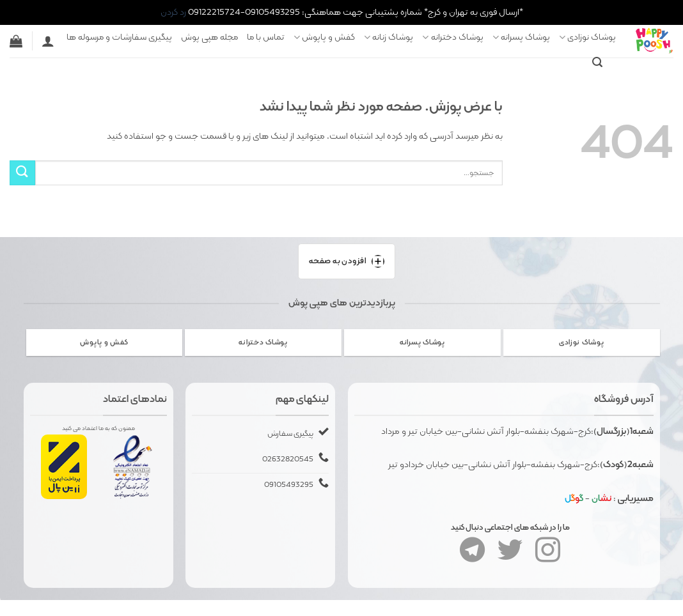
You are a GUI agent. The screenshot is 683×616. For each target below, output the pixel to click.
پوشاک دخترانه (452, 37)
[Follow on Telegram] (472, 555)
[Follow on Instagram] (548, 555)
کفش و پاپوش (324, 37)
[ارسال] (22, 173)
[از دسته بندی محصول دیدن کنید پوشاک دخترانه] (263, 343)
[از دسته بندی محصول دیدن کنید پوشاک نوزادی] (582, 343)
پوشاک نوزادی (587, 37)
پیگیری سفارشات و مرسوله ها (119, 37)
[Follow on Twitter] (510, 555)
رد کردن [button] (173, 12)
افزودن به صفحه (347, 261)
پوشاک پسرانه (521, 37)
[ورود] (48, 41)
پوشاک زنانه (389, 37)
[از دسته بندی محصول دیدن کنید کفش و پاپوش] (105, 343)
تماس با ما (266, 37)
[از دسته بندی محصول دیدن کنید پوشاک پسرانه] (422, 343)
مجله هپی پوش (209, 37)
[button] (597, 62)
